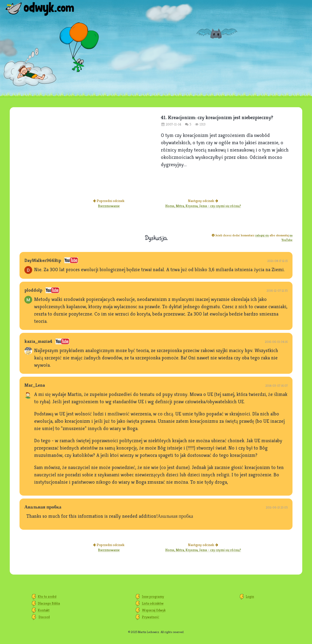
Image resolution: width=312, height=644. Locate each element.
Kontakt (44, 610)
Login (250, 596)
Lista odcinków (153, 603)
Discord (44, 617)
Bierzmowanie (109, 206)
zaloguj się (262, 235)
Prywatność (151, 617)
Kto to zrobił (47, 596)
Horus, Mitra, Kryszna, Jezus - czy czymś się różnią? (203, 206)
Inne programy (153, 596)
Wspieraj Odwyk (154, 610)
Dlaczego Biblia (49, 603)
